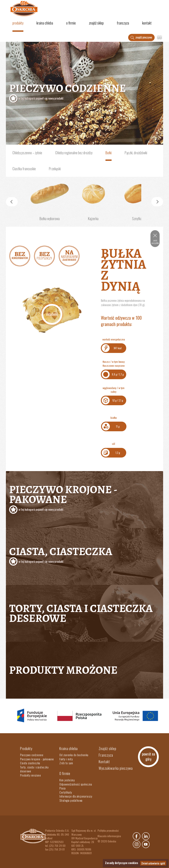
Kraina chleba (45, 23)
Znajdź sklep (96, 23)
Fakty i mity (66, 759)
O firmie (71, 23)
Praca (63, 788)
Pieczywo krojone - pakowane (37, 759)
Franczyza (123, 23)
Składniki (52, 314)
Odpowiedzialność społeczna (76, 784)
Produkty (18, 23)
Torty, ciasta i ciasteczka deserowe (81, 613)
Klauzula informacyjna (109, 836)
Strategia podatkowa (71, 800)
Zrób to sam (66, 763)
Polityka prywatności (108, 830)
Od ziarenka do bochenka (74, 755)
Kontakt (147, 23)
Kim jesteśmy (67, 780)
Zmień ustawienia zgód (153, 863)
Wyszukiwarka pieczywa (116, 768)
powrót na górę (148, 757)
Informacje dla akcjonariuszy (76, 796)
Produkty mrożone (63, 670)
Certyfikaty (66, 792)
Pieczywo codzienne (84, 92)
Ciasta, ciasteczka (84, 555)
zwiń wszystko (155, 242)
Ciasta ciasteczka (30, 763)
